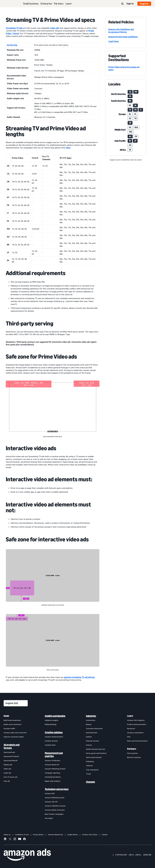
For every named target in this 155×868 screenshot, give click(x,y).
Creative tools (50, 745)
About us (7, 834)
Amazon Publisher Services (55, 806)
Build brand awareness (12, 720)
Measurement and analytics (54, 755)
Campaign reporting (52, 773)
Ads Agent (49, 818)
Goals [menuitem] (6, 716)
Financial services (93, 741)
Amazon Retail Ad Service (55, 810)
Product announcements (137, 724)
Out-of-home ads (11, 777)
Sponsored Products (11, 756)
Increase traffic (9, 728)
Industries (91, 716)
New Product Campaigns (54, 814)
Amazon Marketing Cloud (54, 798)
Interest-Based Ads (55, 834)
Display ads (8, 765)
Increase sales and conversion (15, 733)
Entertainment (92, 733)
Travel (88, 774)
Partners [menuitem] (132, 749)
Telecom (89, 766)
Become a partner (134, 757)
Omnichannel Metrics (53, 777)
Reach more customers (13, 724)
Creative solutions (54, 732)
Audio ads (7, 773)
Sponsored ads (9, 752)
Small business (31, 4)
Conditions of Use (22, 834)
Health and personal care (96, 749)
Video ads (7, 769)
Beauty (89, 724)
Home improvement (94, 757)
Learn (68, 4)
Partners (59, 4)
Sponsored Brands (11, 760)
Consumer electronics (94, 728)
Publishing (90, 761)
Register (144, 4)
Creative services (51, 741)
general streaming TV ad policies (79, 677)
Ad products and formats (12, 746)
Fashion (89, 737)
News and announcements (137, 741)
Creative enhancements (54, 737)
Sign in (130, 4)
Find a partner (132, 753)
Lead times (114, 41)
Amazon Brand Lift (52, 765)
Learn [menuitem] (130, 716)
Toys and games (92, 770)
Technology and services (57, 789)
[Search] (122, 4)
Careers (105, 834)
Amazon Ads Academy (136, 720)
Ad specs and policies (135, 733)
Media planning (51, 724)
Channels (90, 782)
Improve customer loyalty (14, 737)
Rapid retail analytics (53, 781)
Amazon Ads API (51, 802)
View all (7, 781)
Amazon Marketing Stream (55, 769)
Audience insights (52, 720)
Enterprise (46, 4)
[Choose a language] (16, 703)
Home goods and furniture (96, 753)
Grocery (89, 745)
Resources (131, 728)
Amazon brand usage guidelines (123, 37)
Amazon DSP (50, 793)
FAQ (129, 737)
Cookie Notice (73, 834)
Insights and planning (55, 716)
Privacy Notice (38, 834)
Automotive (91, 720)
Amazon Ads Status (90, 834)
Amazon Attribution (52, 760)
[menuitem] (16, 767)
